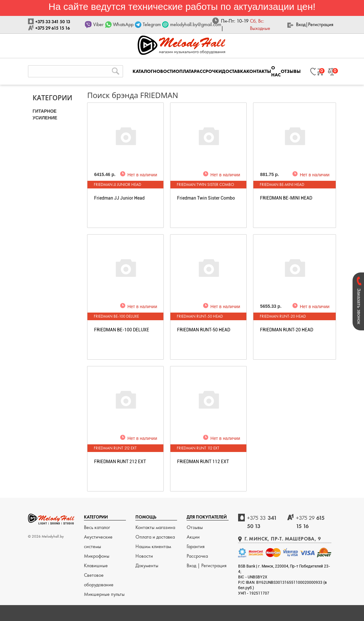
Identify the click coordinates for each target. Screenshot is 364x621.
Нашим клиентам (153, 546)
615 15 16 (310, 522)
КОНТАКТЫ (259, 71)
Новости (144, 556)
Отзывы (195, 527)
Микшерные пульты (104, 594)
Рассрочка (197, 556)
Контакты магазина (155, 527)
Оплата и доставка (155, 537)
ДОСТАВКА (234, 71)
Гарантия (196, 546)
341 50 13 (262, 522)
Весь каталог (97, 527)
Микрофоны (97, 556)
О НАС (276, 71)
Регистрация (321, 24)
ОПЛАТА (185, 71)
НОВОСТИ (164, 71)
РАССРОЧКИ (208, 71)
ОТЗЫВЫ (291, 71)
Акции (193, 537)
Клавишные (96, 565)
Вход (301, 24)
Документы (147, 565)
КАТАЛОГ (143, 71)
